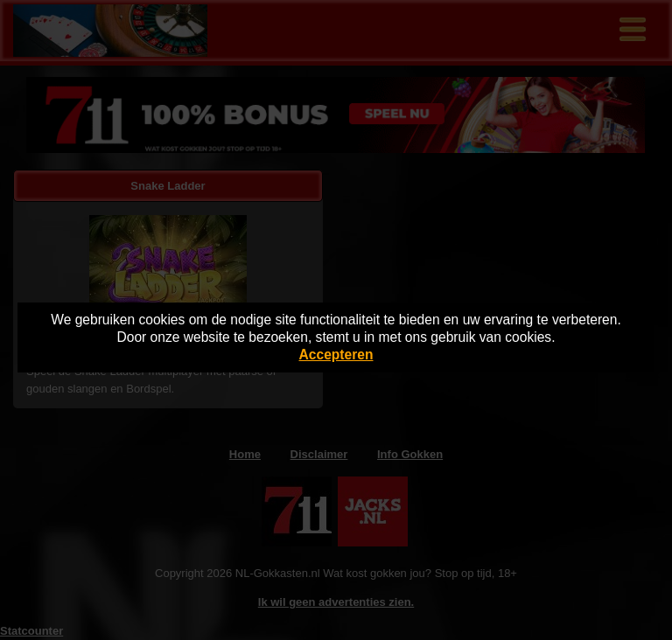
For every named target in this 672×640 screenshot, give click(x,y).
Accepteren (336, 355)
